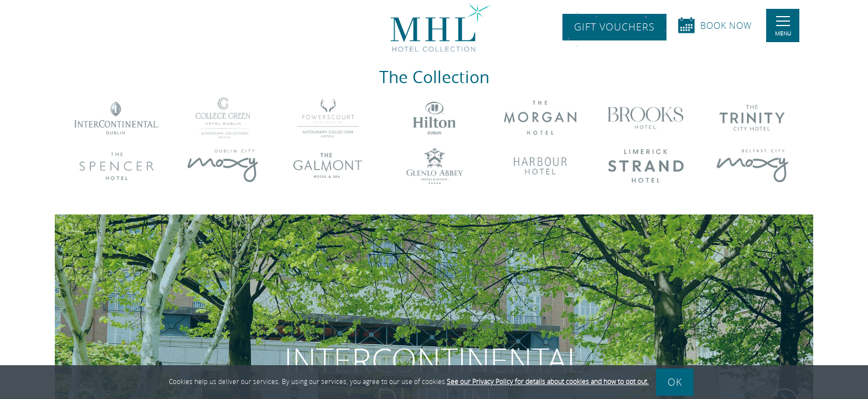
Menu (783, 27)
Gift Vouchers (614, 27)
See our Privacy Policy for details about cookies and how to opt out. (548, 381)
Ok (675, 382)
